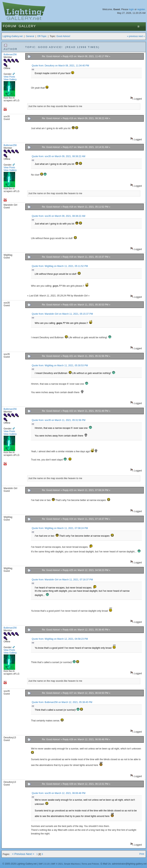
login (131, 9)
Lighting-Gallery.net (13, 36)
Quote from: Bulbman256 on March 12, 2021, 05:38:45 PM (62, 702)
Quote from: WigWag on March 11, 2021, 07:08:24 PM (60, 528)
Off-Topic (42, 36)
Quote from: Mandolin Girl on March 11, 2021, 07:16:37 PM (62, 580)
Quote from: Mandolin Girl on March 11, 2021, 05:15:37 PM (62, 314)
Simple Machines (72, 864)
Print (142, 854)
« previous (132, 36)
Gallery (27, 26)
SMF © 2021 (57, 864)
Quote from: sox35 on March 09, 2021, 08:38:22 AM (59, 156)
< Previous (19, 854)
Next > (30, 854)
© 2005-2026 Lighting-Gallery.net (20, 864)
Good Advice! (63, 36)
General (30, 36)
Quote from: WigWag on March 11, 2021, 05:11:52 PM (60, 266)
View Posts (9, 77)
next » (142, 36)
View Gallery (10, 79)
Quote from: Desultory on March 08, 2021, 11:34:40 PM (60, 66)
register (141, 9)
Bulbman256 (10, 54)
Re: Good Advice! (51, 56)
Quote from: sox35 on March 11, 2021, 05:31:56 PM (59, 420)
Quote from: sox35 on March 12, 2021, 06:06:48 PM (59, 793)
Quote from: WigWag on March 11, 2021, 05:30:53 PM (60, 366)
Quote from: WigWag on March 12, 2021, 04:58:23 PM (60, 639)
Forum (10, 26)
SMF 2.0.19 (44, 864)
